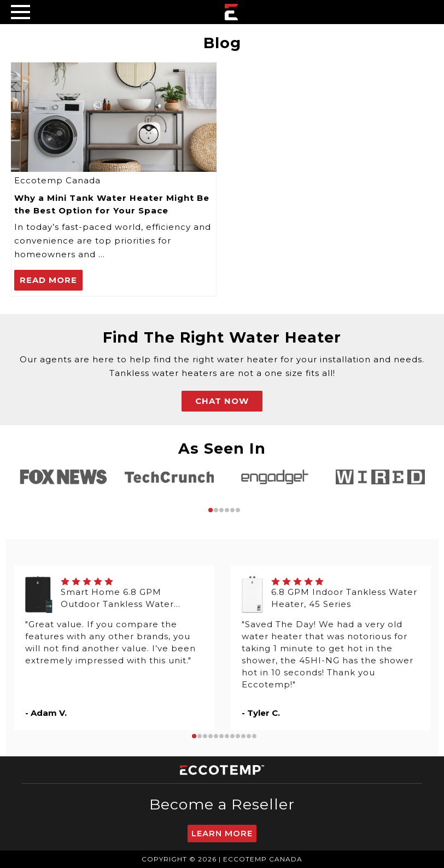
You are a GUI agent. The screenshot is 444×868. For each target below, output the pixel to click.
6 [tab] (238, 510)
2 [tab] (216, 510)
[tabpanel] (64, 477)
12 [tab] (254, 736)
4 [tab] (227, 510)
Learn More (222, 833)
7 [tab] (227, 736)
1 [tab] (211, 510)
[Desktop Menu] (21, 12)
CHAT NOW (222, 401)
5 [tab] (232, 510)
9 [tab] (238, 736)
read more (48, 280)
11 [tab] (249, 736)
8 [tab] (232, 736)
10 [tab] (243, 736)
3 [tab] (221, 510)
